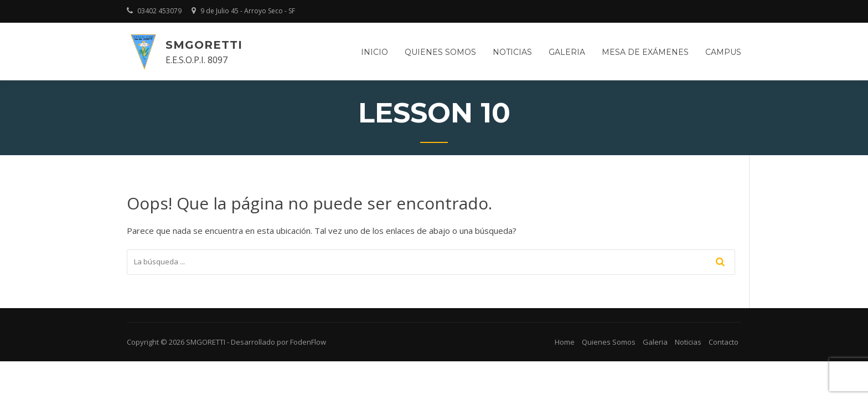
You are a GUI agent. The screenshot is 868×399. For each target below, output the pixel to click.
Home (565, 342)
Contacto (724, 342)
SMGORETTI (204, 45)
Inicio (374, 52)
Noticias (512, 52)
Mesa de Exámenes (645, 52)
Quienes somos (440, 52)
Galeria (567, 52)
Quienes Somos (609, 342)
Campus (723, 52)
